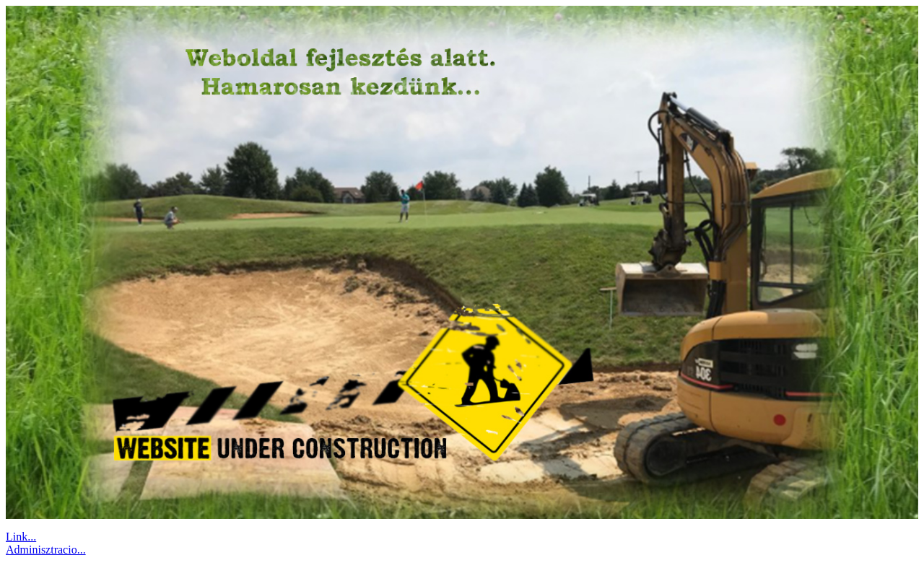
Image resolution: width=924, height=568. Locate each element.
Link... (21, 537)
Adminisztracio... (46, 550)
